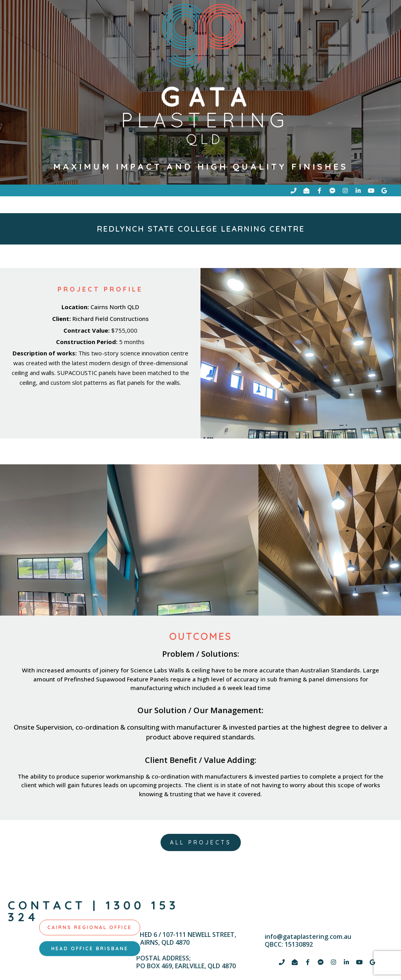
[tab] (90, 930)
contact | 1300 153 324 (93, 913)
